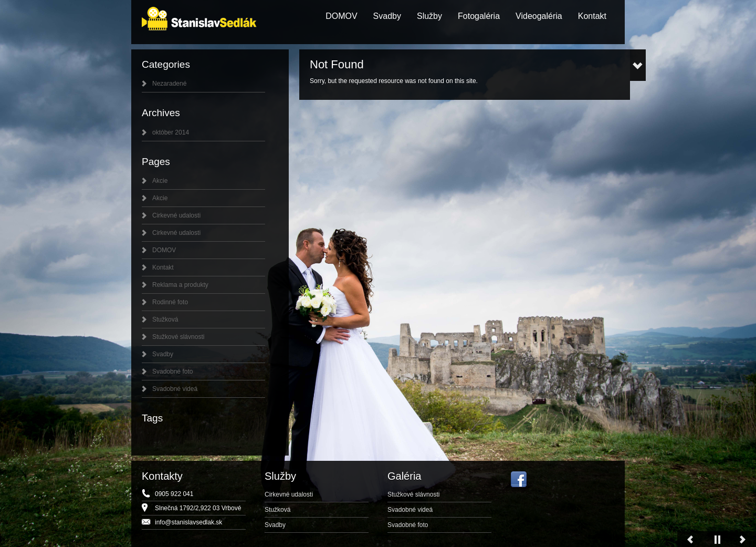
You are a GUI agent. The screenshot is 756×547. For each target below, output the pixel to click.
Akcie (160, 181)
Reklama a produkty (180, 285)
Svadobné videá (175, 389)
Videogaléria (539, 16)
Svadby (387, 16)
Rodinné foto (170, 302)
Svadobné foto (172, 371)
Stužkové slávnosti (178, 337)
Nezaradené (169, 84)
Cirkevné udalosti (176, 215)
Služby (429, 16)
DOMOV (341, 16)
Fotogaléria (479, 16)
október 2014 (171, 132)
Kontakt (592, 16)
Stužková (165, 319)
